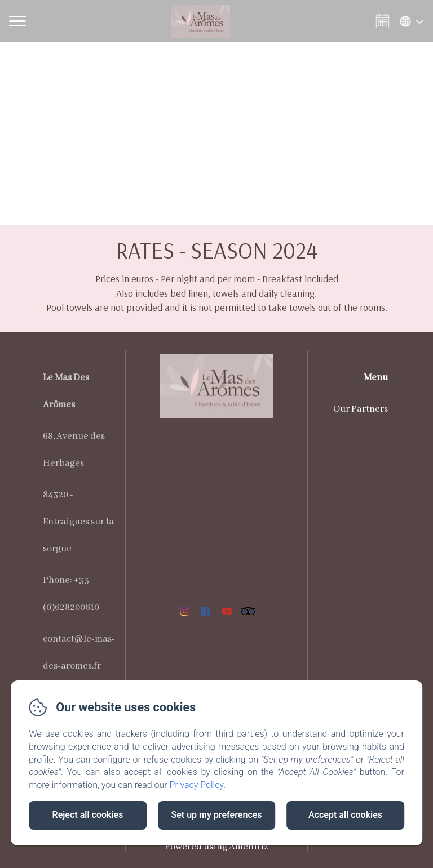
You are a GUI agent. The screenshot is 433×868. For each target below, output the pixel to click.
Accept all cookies (345, 815)
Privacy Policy (197, 785)
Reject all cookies (88, 815)
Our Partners (361, 409)
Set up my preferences (216, 815)
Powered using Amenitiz (216, 847)
